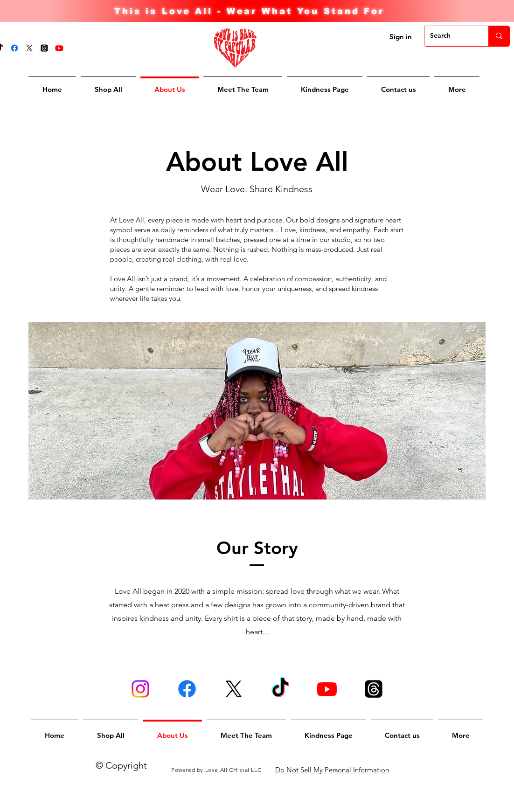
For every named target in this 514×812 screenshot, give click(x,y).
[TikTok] (280, 689)
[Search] (449, 36)
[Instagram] (140, 689)
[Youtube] (59, 48)
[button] (457, 85)
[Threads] (44, 48)
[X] (29, 48)
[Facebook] (14, 48)
